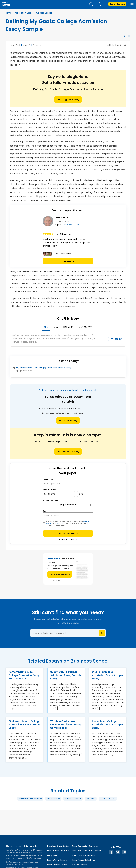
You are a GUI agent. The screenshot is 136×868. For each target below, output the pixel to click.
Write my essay (68, 420)
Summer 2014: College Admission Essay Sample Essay (66, 675)
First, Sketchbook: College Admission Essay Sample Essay (25, 724)
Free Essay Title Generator (84, 855)
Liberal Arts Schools (108, 798)
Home (9, 13)
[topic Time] (85, 494)
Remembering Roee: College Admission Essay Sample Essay (24, 675)
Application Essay (24, 13)
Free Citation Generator (58, 851)
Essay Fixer (52, 855)
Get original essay (68, 99)
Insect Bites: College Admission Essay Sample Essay (107, 724)
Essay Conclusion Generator (85, 846)
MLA (56, 327)
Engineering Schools (73, 798)
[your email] (68, 515)
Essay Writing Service (57, 860)
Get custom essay (68, 452)
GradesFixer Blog (80, 865)
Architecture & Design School (30, 798)
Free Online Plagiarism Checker (87, 851)
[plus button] (90, 505)
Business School (44, 13)
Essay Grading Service (57, 865)
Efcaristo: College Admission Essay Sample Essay (107, 675)
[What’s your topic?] (68, 484)
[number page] (68, 505)
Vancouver (86, 327)
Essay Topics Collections (83, 860)
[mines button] (46, 505)
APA (46, 327)
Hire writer (68, 261)
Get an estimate (68, 533)
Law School (91, 798)
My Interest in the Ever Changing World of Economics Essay (44, 368)
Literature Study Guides (58, 846)
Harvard (68, 327)
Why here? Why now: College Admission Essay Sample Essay (66, 724)
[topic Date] (59, 494)
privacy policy (60, 523)
